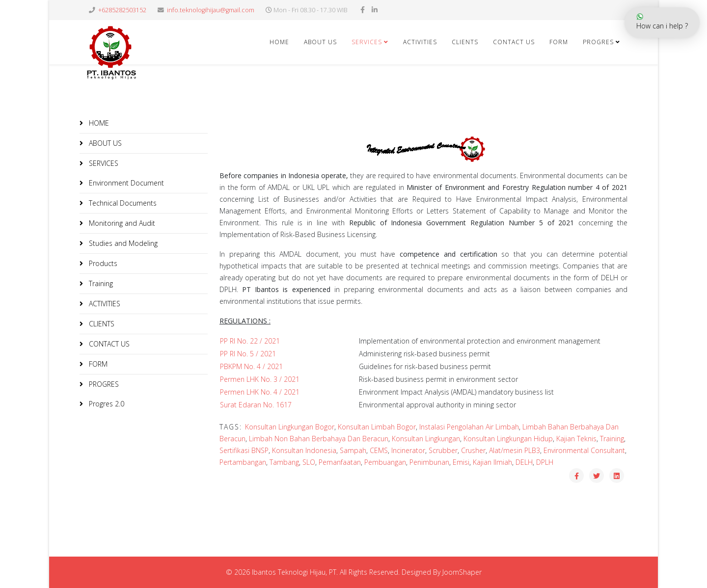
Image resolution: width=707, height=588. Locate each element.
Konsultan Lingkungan (426, 439)
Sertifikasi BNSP (244, 450)
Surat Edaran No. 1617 (256, 405)
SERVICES (367, 42)
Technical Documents (122, 203)
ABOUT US (320, 42)
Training (100, 283)
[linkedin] (375, 10)
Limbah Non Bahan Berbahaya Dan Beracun (319, 439)
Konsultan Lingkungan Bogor (290, 427)
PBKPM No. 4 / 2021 (251, 366)
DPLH (545, 462)
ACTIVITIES (420, 42)
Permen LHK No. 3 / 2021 (260, 379)
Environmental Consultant (584, 450)
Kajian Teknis (576, 439)
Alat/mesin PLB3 (515, 450)
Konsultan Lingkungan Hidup (508, 439)
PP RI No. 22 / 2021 (250, 341)
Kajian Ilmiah (492, 462)
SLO (309, 462)
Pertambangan (243, 462)
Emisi (461, 462)
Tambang (284, 462)
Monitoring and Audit (121, 223)
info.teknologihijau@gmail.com (211, 10)
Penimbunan (429, 462)
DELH (524, 462)
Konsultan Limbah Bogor (377, 427)
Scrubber (443, 450)
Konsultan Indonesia (304, 450)
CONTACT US (514, 42)
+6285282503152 (122, 10)
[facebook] (363, 10)
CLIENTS (465, 42)
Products (102, 263)
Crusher (473, 450)
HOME (279, 42)
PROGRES (103, 384)
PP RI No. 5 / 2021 (248, 354)
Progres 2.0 (106, 404)
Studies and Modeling (122, 243)
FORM (97, 364)
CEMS (379, 450)
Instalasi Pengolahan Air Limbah (469, 427)
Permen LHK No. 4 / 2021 (260, 392)
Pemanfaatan (340, 462)
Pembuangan (385, 462)
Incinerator (408, 450)
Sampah (353, 450)
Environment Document (125, 183)
